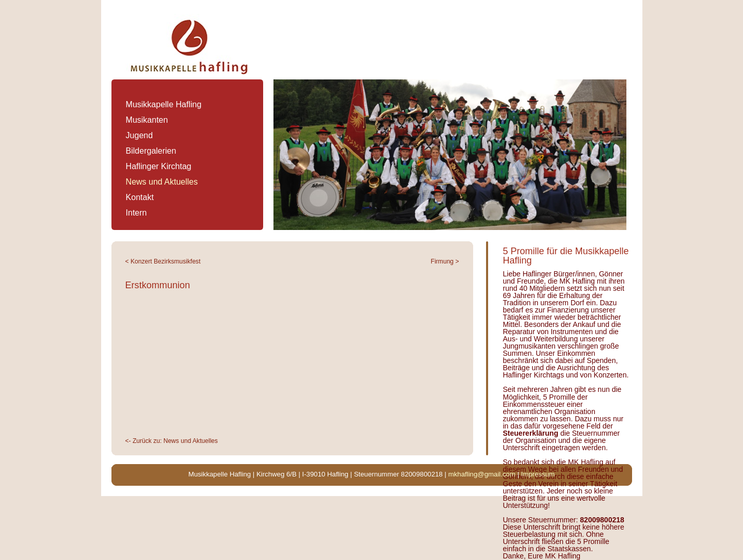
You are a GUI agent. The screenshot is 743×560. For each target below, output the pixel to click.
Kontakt (140, 197)
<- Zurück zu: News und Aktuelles (172, 441)
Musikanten (147, 120)
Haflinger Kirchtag (159, 166)
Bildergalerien (151, 151)
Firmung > (445, 261)
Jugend (140, 135)
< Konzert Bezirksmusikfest (163, 261)
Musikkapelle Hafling (164, 104)
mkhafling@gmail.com (482, 474)
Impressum (538, 474)
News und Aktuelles (162, 182)
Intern (136, 213)
